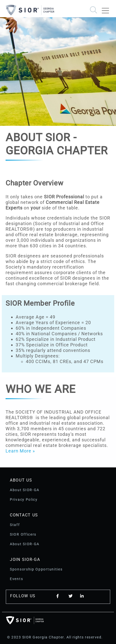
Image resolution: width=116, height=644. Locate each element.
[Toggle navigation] (107, 9)
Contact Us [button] (24, 515)
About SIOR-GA (25, 490)
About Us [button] (21, 480)
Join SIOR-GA (25, 559)
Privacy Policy (24, 499)
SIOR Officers (23, 534)
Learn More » (20, 451)
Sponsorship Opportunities (36, 569)
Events (16, 579)
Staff (15, 525)
